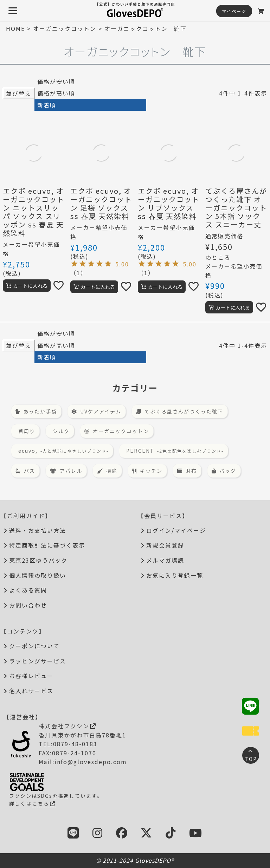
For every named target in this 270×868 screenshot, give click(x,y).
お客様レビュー (31, 676)
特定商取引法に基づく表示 (47, 545)
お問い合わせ (28, 605)
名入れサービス (31, 691)
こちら (44, 803)
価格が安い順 (56, 81)
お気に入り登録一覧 (175, 575)
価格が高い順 (56, 93)
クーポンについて (34, 646)
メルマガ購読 (165, 560)
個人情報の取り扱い (38, 575)
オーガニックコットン (65, 28)
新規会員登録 (165, 545)
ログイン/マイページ (176, 530)
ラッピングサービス (38, 661)
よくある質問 (28, 590)
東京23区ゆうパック (38, 560)
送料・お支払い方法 (38, 530)
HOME (15, 28)
